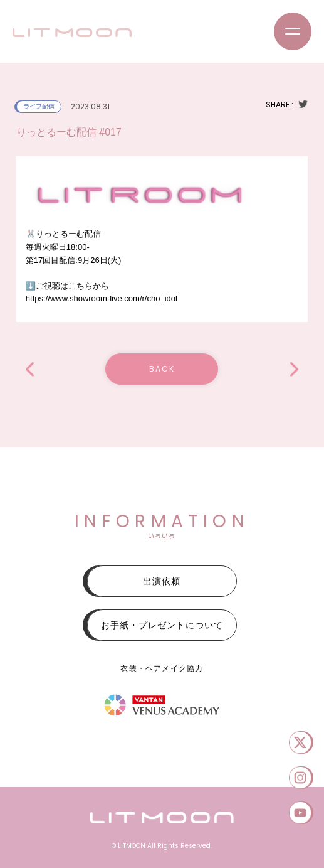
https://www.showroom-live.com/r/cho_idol (102, 298)
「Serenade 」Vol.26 (294, 369)
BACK (162, 369)
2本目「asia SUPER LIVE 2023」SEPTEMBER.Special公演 (30, 369)
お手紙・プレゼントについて (162, 625)
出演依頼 (162, 581)
